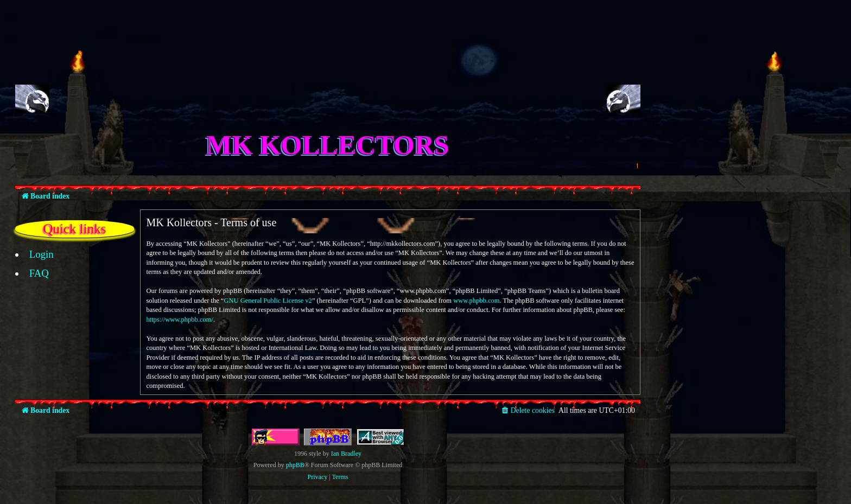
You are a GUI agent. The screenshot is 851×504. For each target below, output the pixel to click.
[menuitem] (36, 254)
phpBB (295, 465)
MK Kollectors (328, 145)
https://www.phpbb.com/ (180, 320)
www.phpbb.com (476, 301)
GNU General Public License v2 (268, 301)
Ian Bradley (346, 454)
